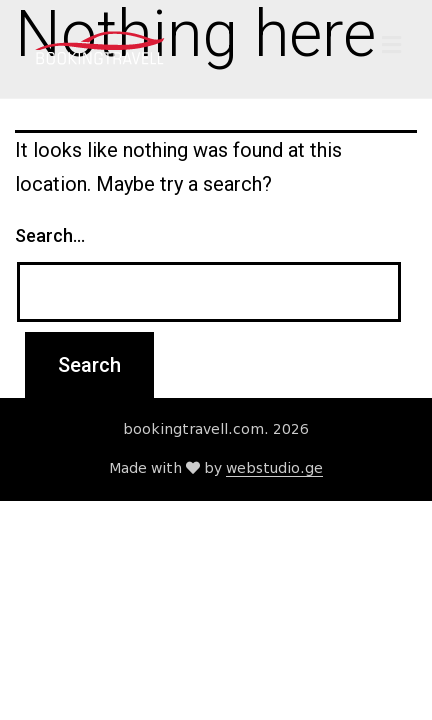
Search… (50, 235)
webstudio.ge (274, 468)
